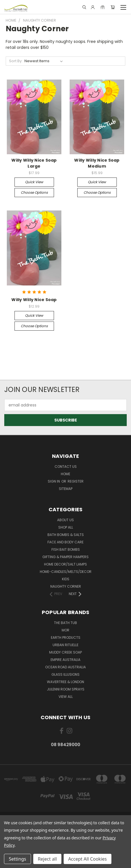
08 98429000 (65, 745)
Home (65, 474)
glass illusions (65, 674)
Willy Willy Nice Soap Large (34, 163)
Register (76, 481)
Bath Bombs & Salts (66, 535)
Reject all (47, 859)
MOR (65, 630)
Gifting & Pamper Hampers (65, 557)
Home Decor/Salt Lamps (65, 564)
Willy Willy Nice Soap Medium (97, 163)
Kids (66, 579)
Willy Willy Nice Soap (34, 300)
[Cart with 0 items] (113, 7)
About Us (65, 520)
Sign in (54, 481)
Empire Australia (65, 660)
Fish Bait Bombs (66, 549)
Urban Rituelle (65, 645)
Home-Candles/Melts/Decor (66, 572)
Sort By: (16, 61)
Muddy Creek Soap (65, 652)
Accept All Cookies (88, 859)
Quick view (34, 182)
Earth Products (66, 638)
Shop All (66, 527)
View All (66, 697)
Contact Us (66, 467)
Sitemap (66, 489)
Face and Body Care (65, 542)
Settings (17, 859)
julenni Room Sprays (66, 689)
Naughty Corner (66, 586)
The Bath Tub (65, 623)
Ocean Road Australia (65, 667)
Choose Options (34, 192)
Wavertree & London (65, 682)
